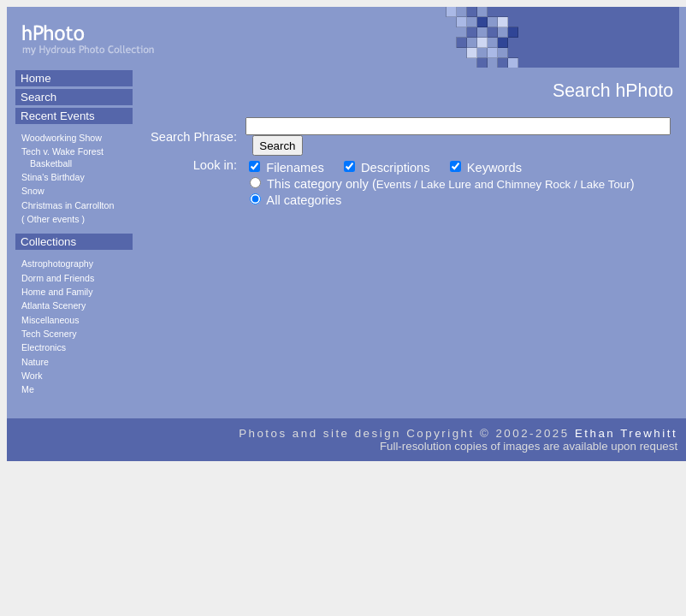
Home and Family (57, 292)
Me (28, 389)
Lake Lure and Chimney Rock (496, 184)
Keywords (486, 168)
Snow (33, 191)
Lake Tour (605, 184)
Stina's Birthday (53, 177)
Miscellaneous (50, 320)
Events (394, 184)
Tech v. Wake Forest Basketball (62, 157)
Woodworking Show (62, 138)
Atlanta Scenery (53, 305)
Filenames (287, 168)
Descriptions (387, 168)
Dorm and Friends (58, 278)
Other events (53, 219)
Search (38, 97)
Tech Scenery (49, 334)
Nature (35, 362)
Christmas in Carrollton (68, 205)
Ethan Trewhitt (626, 433)
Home (36, 78)
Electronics (44, 347)
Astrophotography (57, 264)
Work (32, 376)
